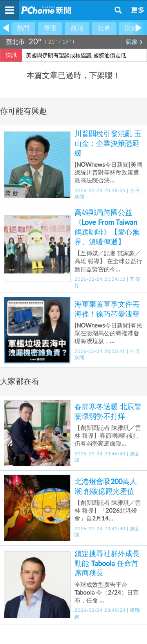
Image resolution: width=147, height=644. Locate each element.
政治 (77, 28)
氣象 (134, 42)
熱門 (23, 28)
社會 (104, 28)
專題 (50, 28)
